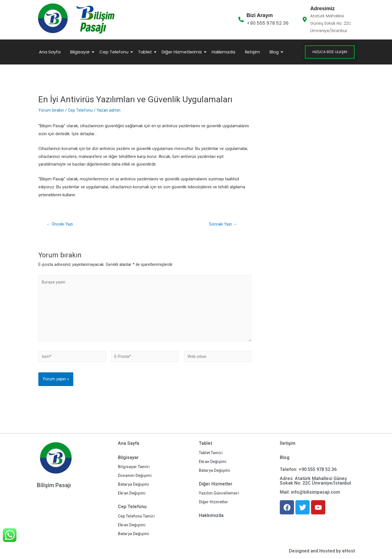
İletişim (252, 52)
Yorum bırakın (51, 110)
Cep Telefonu (115, 52)
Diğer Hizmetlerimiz (183, 52)
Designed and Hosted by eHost (322, 551)
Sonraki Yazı (223, 224)
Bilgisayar (81, 52)
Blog (275, 52)
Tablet (146, 52)
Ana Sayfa (50, 52)
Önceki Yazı (60, 224)
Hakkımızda (223, 52)
